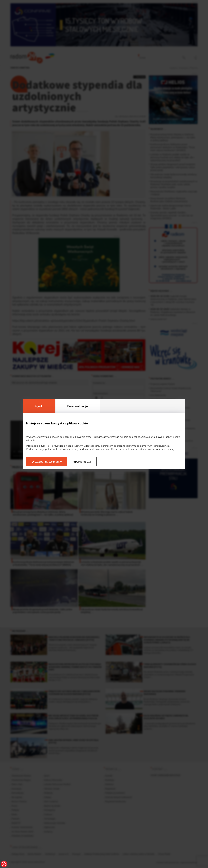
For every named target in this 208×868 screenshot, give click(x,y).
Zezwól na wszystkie (49, 462)
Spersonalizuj (82, 462)
